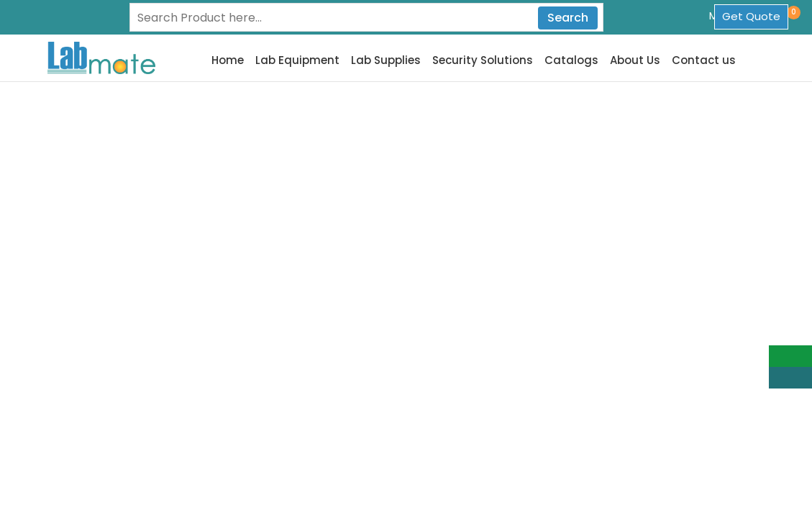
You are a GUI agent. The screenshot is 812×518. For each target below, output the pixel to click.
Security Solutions (483, 60)
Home (228, 60)
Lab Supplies (386, 60)
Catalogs (571, 60)
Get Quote (751, 16)
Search (568, 18)
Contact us (704, 60)
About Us (635, 60)
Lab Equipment (297, 60)
